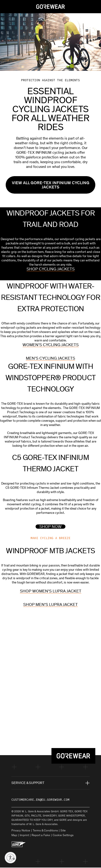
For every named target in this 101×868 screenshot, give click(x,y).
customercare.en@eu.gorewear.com (40, 800)
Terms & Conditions (45, 831)
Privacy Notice (21, 831)
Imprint (24, 836)
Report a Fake (41, 836)
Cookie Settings (63, 836)
